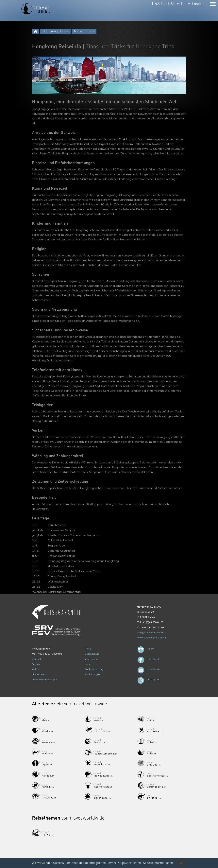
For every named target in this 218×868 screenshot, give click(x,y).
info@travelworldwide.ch (152, 632)
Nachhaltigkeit (93, 674)
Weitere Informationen (158, 863)
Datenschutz (92, 654)
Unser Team (39, 674)
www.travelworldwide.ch (152, 638)
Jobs (87, 664)
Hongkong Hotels (55, 31)
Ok (181, 863)
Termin (36, 664)
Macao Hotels (84, 31)
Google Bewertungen (44, 679)
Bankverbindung (94, 669)
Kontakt (36, 659)
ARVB (88, 649)
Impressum (91, 659)
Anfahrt (36, 669)
